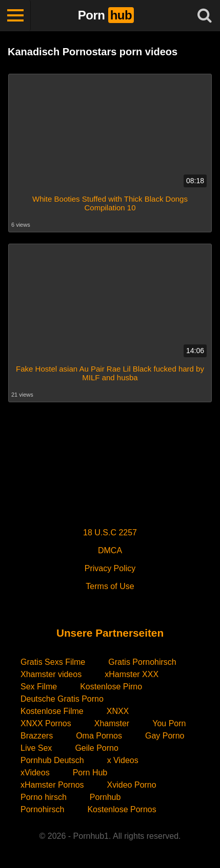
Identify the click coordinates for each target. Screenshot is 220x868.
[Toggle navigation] (15, 15)
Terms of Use (110, 586)
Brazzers (37, 736)
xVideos (35, 773)
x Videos (123, 760)
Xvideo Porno (132, 785)
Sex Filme (39, 687)
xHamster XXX (132, 674)
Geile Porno (97, 748)
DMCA (110, 550)
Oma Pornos (99, 736)
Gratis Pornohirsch (142, 662)
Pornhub (105, 797)
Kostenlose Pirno (111, 687)
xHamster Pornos (52, 785)
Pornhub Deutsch (52, 760)
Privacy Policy (110, 568)
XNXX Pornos (46, 723)
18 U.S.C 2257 (110, 533)
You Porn (169, 723)
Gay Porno (165, 736)
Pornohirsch (42, 809)
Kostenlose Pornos (122, 809)
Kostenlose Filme (52, 711)
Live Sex (36, 748)
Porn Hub (90, 773)
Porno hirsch (44, 797)
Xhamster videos (51, 674)
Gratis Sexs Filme (53, 662)
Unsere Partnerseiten (110, 633)
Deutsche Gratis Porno (62, 699)
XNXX (118, 711)
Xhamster (112, 723)
